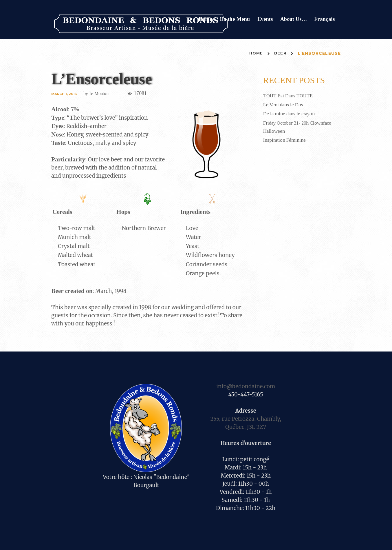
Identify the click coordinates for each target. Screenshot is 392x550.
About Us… (294, 19)
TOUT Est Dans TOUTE (290, 96)
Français (325, 19)
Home (205, 19)
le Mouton (101, 93)
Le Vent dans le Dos (284, 105)
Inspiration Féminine (285, 140)
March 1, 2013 (65, 94)
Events (265, 19)
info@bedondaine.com (246, 386)
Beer (280, 53)
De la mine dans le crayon (291, 114)
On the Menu (235, 19)
